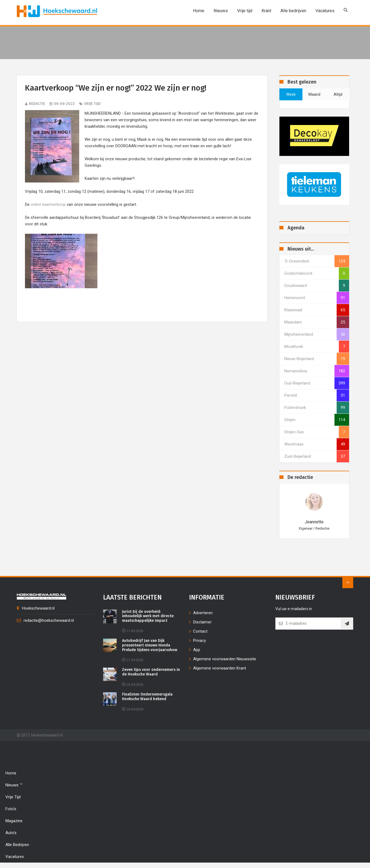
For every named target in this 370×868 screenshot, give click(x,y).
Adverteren (203, 613)
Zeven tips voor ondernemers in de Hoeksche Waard (151, 672)
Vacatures (325, 11)
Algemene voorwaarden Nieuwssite (225, 659)
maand (314, 94)
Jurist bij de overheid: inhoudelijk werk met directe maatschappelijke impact (148, 616)
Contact (200, 631)
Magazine (14, 821)
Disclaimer (202, 622)
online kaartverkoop (48, 204)
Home (199, 11)
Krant (266, 11)
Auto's (11, 833)
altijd (338, 94)
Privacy (200, 640)
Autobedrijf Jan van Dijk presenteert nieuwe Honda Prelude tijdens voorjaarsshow (150, 645)
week (291, 94)
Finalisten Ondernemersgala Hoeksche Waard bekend (147, 697)
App (197, 650)
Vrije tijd (245, 11)
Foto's (11, 809)
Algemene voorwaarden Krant (220, 668)
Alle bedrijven (293, 11)
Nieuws (221, 11)
